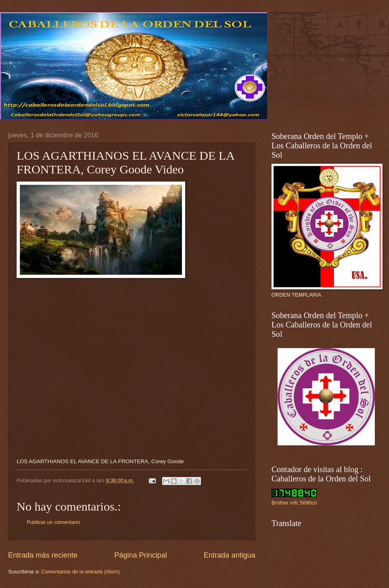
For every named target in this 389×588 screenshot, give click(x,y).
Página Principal (141, 555)
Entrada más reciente (43, 555)
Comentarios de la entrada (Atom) (81, 572)
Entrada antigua (230, 555)
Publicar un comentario (53, 522)
